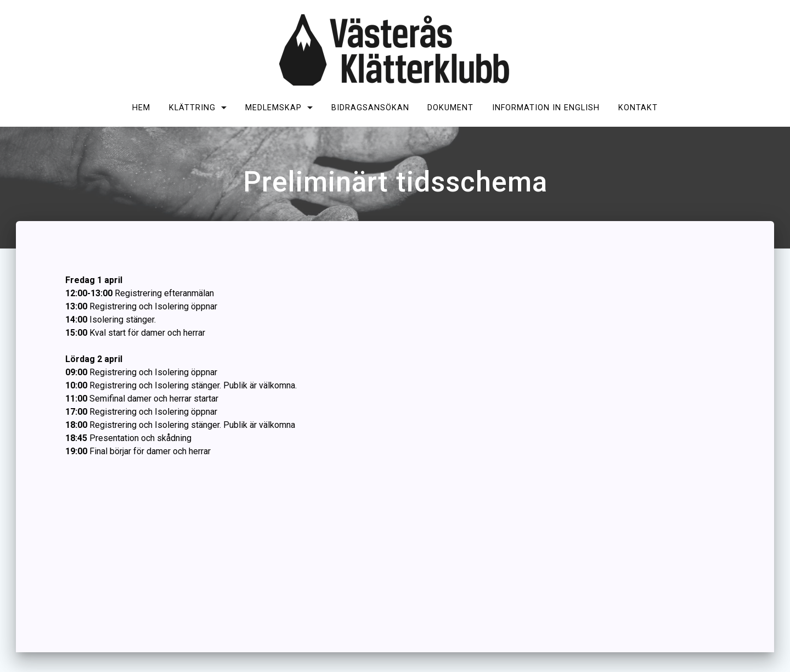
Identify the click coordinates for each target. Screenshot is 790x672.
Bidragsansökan (370, 108)
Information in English (546, 108)
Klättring (192, 108)
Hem (141, 108)
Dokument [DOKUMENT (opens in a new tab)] (450, 108)
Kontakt (638, 108)
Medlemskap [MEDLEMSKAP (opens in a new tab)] (273, 108)
